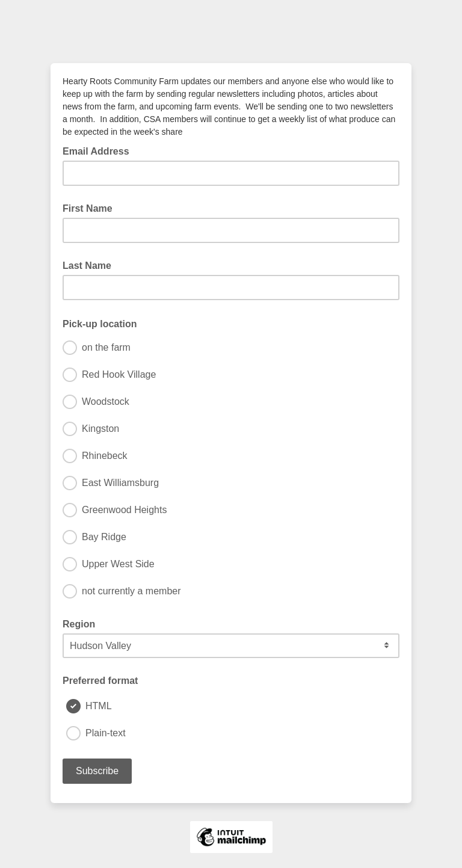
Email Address (100, 150)
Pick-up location (103, 323)
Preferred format (100, 681)
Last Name (87, 266)
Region (79, 624)
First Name (88, 208)
